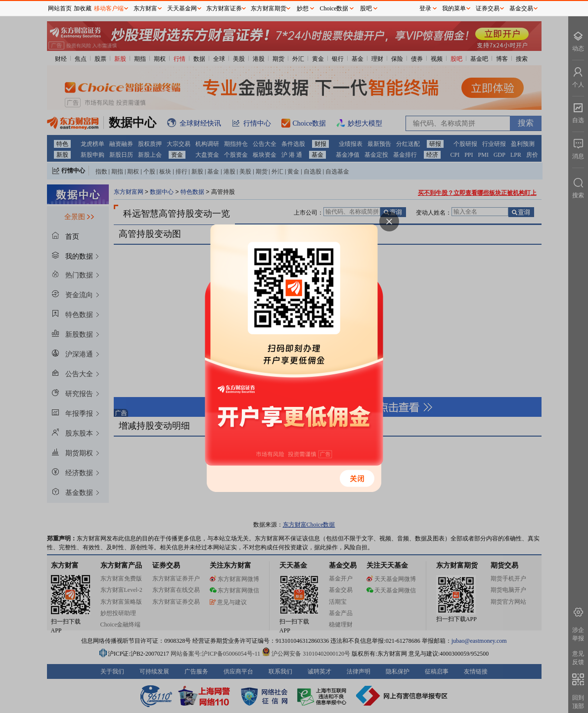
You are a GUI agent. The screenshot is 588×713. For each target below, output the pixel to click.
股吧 (366, 8)
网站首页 (60, 8)
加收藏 (83, 8)
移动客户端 (109, 8)
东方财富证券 (224, 8)
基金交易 (521, 8)
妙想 (303, 8)
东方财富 (145, 8)
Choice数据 (334, 8)
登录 (425, 8)
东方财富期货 (269, 8)
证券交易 (488, 8)
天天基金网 (182, 8)
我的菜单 (454, 8)
